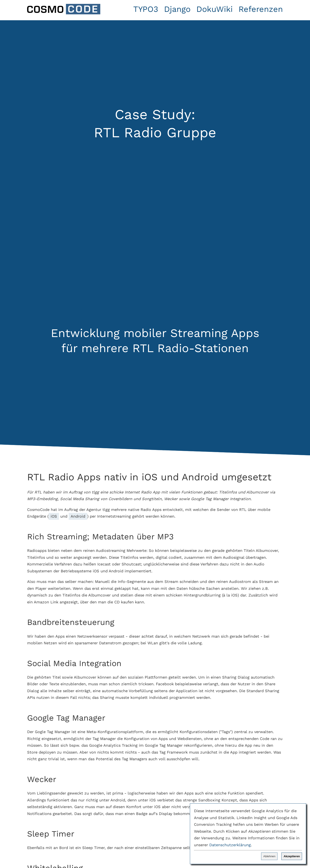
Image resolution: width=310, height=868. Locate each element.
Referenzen (261, 9)
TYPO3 (146, 9)
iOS (54, 516)
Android (78, 516)
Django (177, 9)
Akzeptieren (292, 856)
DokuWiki (215, 9)
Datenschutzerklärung (230, 845)
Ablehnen (269, 856)
